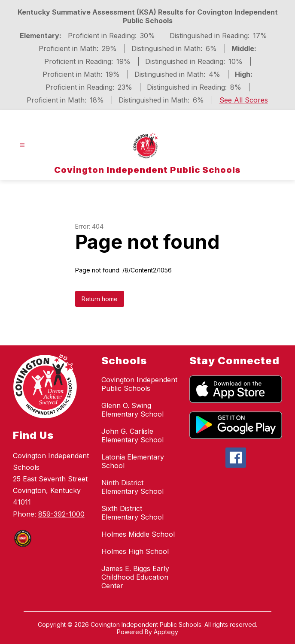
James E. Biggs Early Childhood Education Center (135, 577)
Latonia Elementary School (133, 461)
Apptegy (166, 632)
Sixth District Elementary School (132, 513)
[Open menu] (22, 145)
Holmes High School (135, 551)
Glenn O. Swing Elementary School (132, 410)
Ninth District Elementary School (132, 487)
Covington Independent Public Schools (139, 384)
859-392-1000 (61, 514)
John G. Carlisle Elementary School (132, 435)
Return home (100, 299)
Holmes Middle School (138, 534)
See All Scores (244, 100)
